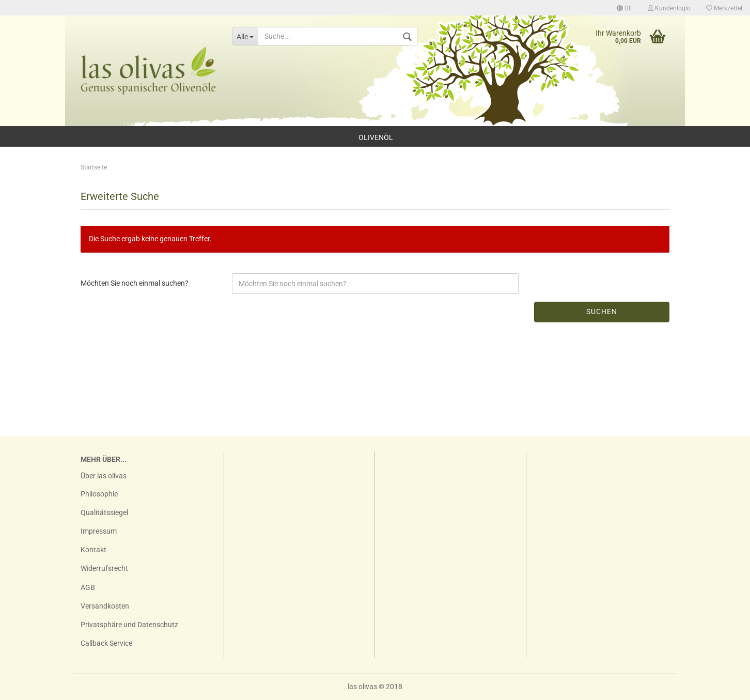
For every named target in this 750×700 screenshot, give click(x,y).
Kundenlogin (669, 8)
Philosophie (99, 494)
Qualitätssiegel (104, 512)
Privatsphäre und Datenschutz (129, 625)
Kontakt (93, 550)
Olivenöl (376, 137)
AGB (88, 587)
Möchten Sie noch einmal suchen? (135, 283)
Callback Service (106, 643)
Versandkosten (105, 606)
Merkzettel (724, 8)
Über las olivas (104, 476)
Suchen (602, 312)
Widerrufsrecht (104, 568)
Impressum (99, 531)
